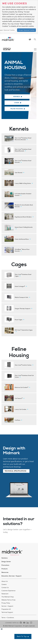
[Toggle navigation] (35, 50)
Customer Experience (8, 591)
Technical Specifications (15, 471)
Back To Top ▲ (23, 636)
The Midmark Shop (8, 597)
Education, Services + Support (12, 576)
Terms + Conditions (8, 618)
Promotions (5, 565)
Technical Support (7, 612)
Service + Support (7, 606)
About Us (5, 581)
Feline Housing (17, 109)
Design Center (6, 562)
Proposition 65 (6, 609)
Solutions (5, 558)
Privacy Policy (6, 603)
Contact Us (5, 588)
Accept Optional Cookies (26, 30)
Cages (17, 103)
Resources (5, 572)
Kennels (17, 97)
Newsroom (5, 594)
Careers (4, 584)
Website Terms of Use (8, 600)
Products (5, 569)
